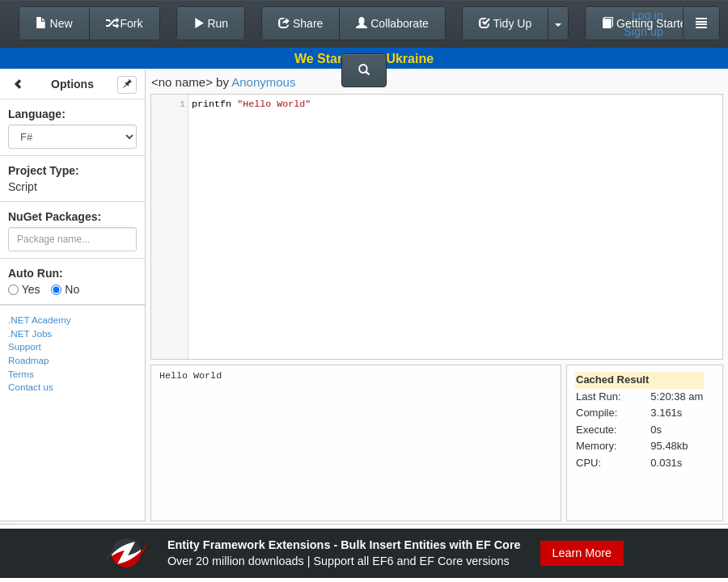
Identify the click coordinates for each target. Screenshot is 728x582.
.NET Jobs (30, 333)
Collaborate (392, 23)
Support (25, 346)
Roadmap (29, 360)
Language (35, 114)
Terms (21, 374)
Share (301, 23)
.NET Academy (40, 320)
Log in (648, 15)
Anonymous (263, 82)
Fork (125, 23)
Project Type (42, 171)
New (54, 23)
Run (211, 23)
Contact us (31, 387)
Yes (24, 289)
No (65, 289)
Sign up (643, 32)
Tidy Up (505, 23)
